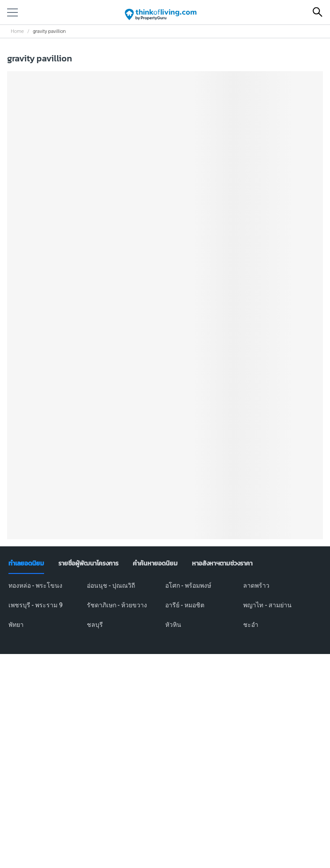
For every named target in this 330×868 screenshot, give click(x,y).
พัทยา (16, 625)
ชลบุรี (95, 625)
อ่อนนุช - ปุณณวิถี (111, 585)
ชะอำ (251, 625)
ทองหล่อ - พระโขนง (36, 585)
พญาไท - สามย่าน (267, 605)
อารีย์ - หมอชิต (185, 605)
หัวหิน (173, 625)
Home (17, 31)
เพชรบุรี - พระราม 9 (36, 605)
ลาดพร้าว (256, 585)
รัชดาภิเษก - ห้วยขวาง (117, 605)
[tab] (26, 564)
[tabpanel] (165, 610)
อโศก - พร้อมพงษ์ (188, 585)
